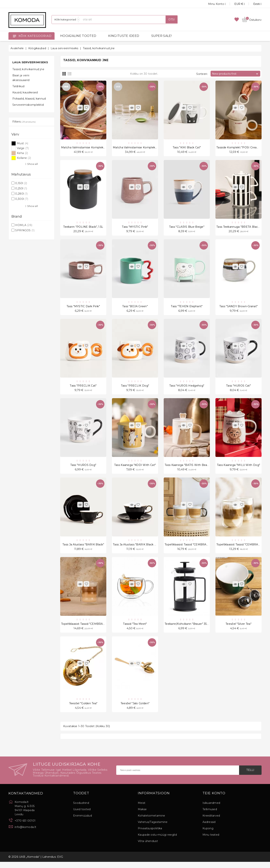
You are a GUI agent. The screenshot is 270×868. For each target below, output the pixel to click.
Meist (142, 809)
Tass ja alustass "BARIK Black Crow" (138, 549)
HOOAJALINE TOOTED (78, 36)
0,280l (21, 194)
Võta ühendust (148, 847)
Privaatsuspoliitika (150, 835)
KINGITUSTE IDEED (124, 36)
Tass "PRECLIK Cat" (83, 388)
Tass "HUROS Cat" (238, 388)
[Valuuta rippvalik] (235, 4)
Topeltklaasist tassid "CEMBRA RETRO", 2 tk (195, 549)
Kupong (208, 835)
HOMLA (24, 225)
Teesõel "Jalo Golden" (135, 709)
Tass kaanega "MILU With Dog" (238, 468)
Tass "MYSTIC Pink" (135, 228)
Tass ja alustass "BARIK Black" (83, 549)
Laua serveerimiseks (30, 62)
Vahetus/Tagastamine (153, 828)
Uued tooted (82, 815)
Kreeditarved (211, 822)
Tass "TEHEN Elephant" (187, 308)
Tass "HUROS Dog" (83, 468)
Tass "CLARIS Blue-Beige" (187, 228)
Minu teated (211, 841)
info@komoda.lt (25, 833)
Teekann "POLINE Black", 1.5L (83, 228)
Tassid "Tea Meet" (135, 629)
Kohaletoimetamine (151, 822)
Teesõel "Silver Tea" (238, 629)
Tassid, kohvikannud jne (28, 69)
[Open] (14, 36)
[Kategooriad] (66, 20)
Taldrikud (18, 86)
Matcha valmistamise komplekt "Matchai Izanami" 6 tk (150, 148)
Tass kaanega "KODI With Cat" (135, 468)
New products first (236, 74)
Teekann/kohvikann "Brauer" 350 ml (189, 629)
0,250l (21, 188)
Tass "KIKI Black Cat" (187, 148)
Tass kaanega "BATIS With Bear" (187, 468)
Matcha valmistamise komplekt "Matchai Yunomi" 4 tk (99, 148)
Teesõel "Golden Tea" (83, 709)
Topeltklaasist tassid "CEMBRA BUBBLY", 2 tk (92, 629)
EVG (60, 863)
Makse (142, 815)
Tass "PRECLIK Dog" (135, 388)
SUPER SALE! (162, 36)
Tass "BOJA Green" (135, 308)
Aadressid (209, 828)
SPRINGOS (25, 230)
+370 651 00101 (25, 827)
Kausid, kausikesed (25, 92)
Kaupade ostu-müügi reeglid (157, 841)
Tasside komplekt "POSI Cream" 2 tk (241, 148)
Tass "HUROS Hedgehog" (187, 388)
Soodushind (81, 809)
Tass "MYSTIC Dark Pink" (83, 308)
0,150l (21, 183)
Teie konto (214, 799)
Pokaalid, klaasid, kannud (29, 99)
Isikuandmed (211, 809)
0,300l (22, 199)
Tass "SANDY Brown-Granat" (239, 308)
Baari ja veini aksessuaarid (21, 78)
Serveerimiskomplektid (28, 105)
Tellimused (210, 815)
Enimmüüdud (82, 822)
